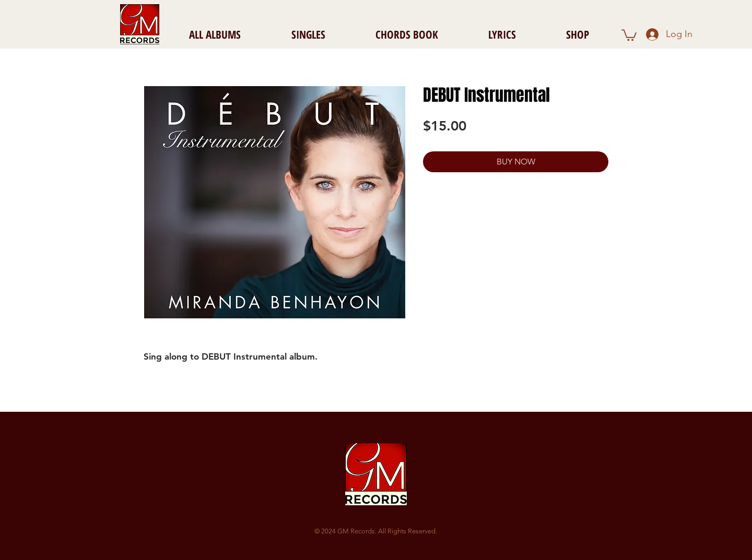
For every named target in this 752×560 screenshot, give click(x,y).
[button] (629, 34)
